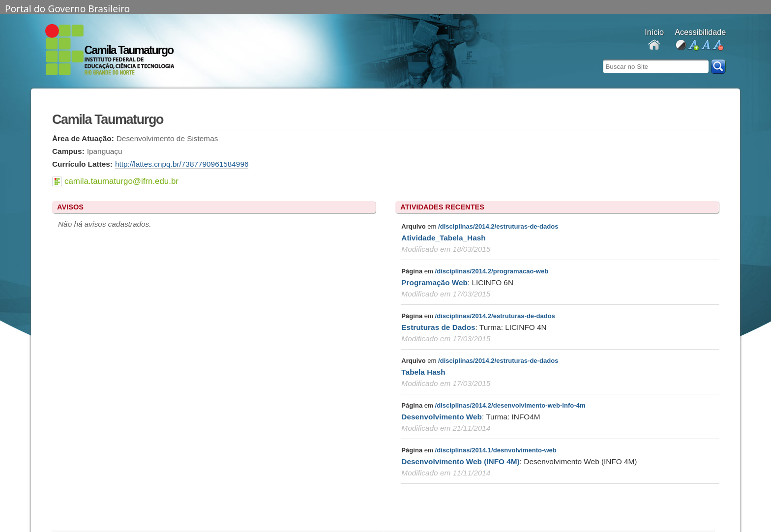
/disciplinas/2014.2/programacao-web (492, 271)
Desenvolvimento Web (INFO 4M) (460, 461)
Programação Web (434, 282)
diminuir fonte (718, 45)
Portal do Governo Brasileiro (67, 8)
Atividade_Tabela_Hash (443, 238)
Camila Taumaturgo (129, 50)
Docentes (654, 45)
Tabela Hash (423, 372)
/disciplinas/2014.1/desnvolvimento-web (496, 450)
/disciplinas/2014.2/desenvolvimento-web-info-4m (510, 405)
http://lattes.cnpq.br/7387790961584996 (182, 164)
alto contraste (681, 45)
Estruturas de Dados (438, 327)
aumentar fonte (693, 45)
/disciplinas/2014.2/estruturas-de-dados (498, 226)
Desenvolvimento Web (442, 417)
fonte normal (705, 45)
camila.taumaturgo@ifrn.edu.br (121, 181)
